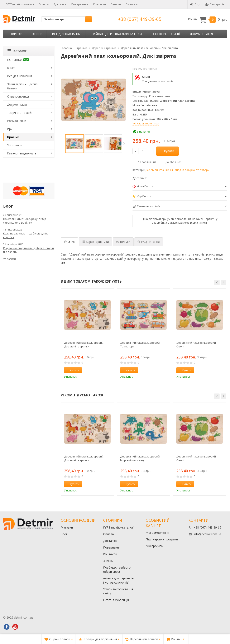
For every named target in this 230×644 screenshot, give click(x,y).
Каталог (17, 51)
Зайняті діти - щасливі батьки (117, 34)
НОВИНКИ (15, 34)
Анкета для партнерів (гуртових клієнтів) (118, 580)
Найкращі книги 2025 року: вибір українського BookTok (25, 221)
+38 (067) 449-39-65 (140, 19)
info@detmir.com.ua (207, 534)
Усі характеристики (146, 123)
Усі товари (203, 170)
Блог (64, 534)
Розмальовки (17, 121)
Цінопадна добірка (183, 170)
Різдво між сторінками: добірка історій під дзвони (28, 250)
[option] (75, 144)
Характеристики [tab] (95, 242)
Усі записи (9, 259)
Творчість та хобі (20, 113)
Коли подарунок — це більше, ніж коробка (25, 235)
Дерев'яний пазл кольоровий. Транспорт (140, 345)
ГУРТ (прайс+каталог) (20, 4)
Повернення (80, 4)
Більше (132, 4)
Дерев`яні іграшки (157, 170)
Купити (167, 151)
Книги (37, 34)
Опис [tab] (69, 242)
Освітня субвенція (116, 600)
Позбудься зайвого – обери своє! (118, 569)
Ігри (10, 129)
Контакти (99, 4)
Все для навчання (66, 34)
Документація (201, 34)
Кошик (207, 19)
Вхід (195, 4)
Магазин (67, 527)
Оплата (44, 4)
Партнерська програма (162, 539)
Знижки (116, 4)
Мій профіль (154, 546)
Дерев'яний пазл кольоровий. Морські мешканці (140, 458)
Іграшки (13, 137)
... (222, 34)
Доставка (60, 4)
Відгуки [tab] (123, 242)
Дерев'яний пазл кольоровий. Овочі (196, 345)
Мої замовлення (157, 533)
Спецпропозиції (166, 34)
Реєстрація (215, 4)
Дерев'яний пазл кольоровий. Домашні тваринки (84, 345)
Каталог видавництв (22, 153)
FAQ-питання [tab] (149, 242)
